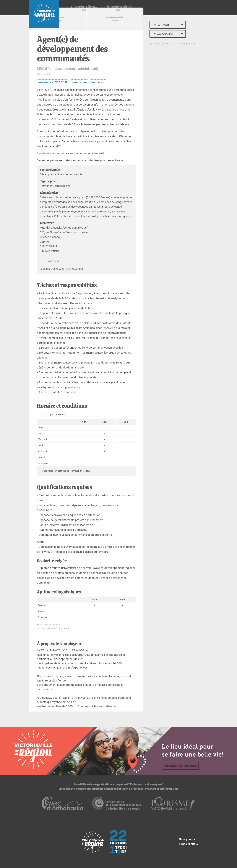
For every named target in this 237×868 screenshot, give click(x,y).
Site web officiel (49, 251)
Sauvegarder (163, 34)
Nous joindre (187, 839)
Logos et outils (188, 844)
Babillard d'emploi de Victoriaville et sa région (44, 14)
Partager (161, 25)
